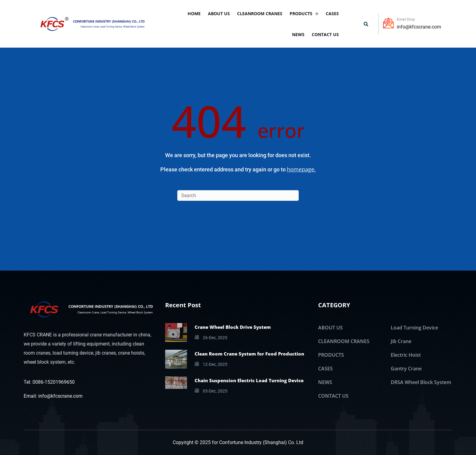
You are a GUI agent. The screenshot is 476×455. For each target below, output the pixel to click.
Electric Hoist (406, 355)
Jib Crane (401, 341)
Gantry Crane (406, 369)
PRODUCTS (304, 13)
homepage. (301, 169)
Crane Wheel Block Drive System (233, 327)
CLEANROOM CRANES (260, 13)
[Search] (238, 195)
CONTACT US (325, 34)
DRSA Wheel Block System (421, 382)
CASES (332, 13)
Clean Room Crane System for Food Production (249, 354)
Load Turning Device (414, 328)
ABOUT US (219, 13)
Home (194, 13)
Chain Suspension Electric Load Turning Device (249, 380)
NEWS (298, 34)
